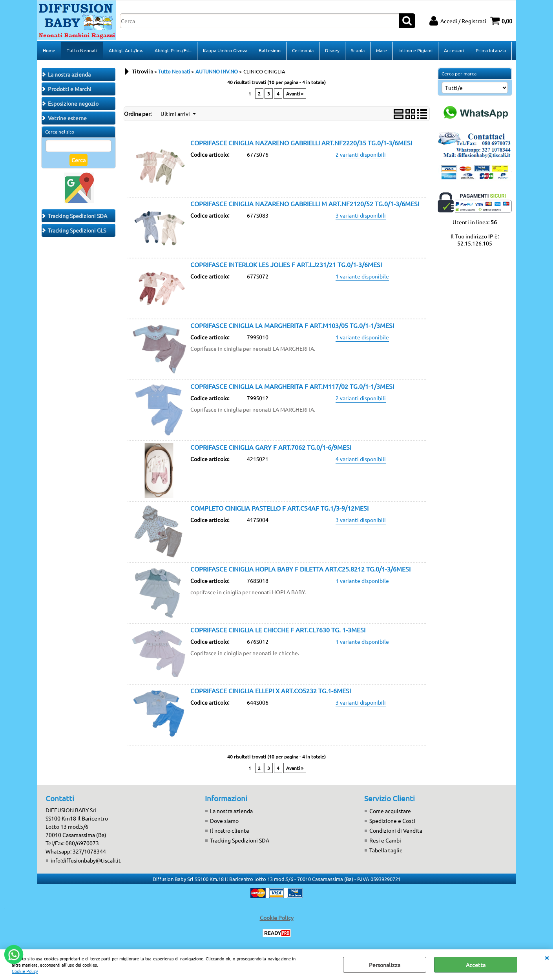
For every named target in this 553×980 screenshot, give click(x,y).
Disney (332, 50)
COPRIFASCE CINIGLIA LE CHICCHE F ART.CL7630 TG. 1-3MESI (278, 630)
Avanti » (295, 93)
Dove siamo (224, 821)
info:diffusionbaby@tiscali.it (86, 860)
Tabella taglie (386, 850)
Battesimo (270, 50)
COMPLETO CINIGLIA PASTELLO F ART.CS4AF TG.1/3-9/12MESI (279, 508)
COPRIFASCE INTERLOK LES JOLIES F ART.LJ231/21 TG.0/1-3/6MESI (286, 264)
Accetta (476, 965)
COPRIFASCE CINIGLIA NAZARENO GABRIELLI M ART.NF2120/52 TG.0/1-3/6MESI (305, 203)
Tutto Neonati (82, 50)
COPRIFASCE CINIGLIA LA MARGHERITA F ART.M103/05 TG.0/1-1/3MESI (292, 325)
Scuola (358, 50)
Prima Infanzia (491, 50)
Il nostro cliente (230, 830)
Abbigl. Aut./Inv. (126, 50)
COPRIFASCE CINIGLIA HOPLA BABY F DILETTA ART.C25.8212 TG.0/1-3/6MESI (300, 569)
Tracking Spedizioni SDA (240, 840)
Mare (381, 50)
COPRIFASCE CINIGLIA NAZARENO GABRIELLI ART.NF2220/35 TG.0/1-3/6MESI (301, 143)
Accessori (454, 50)
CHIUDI (547, 957)
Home (49, 50)
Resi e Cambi (385, 840)
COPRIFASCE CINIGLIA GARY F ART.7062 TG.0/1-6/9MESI (271, 447)
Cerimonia (303, 50)
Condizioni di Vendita (396, 830)
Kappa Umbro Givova (225, 50)
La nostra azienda (231, 811)
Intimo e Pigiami (415, 50)
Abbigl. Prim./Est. (173, 50)
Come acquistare (390, 811)
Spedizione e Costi (392, 821)
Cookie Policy (25, 971)
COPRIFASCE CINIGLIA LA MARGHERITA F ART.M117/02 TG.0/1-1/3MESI (292, 386)
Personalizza (385, 965)
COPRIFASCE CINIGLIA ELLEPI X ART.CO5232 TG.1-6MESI (271, 691)
